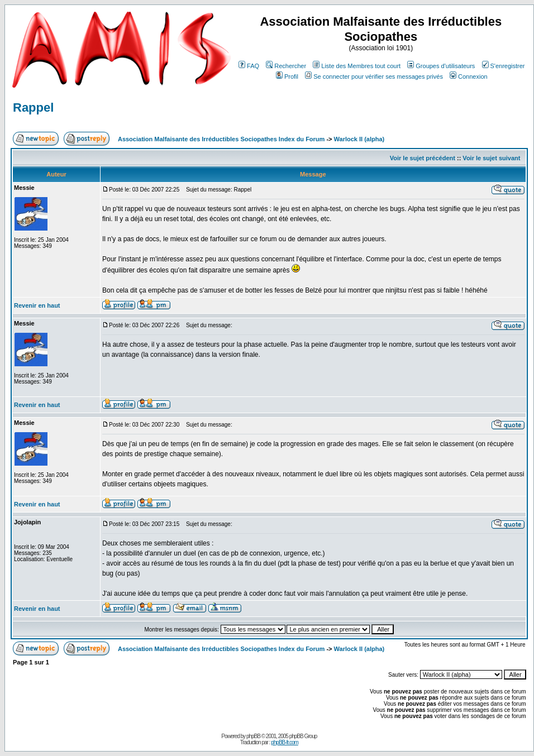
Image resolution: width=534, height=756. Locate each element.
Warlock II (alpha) (359, 139)
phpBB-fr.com (285, 742)
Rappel (33, 107)
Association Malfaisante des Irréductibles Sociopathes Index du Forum (221, 139)
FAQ (249, 66)
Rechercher (286, 66)
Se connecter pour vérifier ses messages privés (374, 76)
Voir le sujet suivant (491, 158)
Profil (287, 76)
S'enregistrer (504, 66)
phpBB (253, 736)
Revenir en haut (37, 305)
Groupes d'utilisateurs (441, 66)
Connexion (469, 76)
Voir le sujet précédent (423, 158)
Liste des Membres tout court (357, 66)
